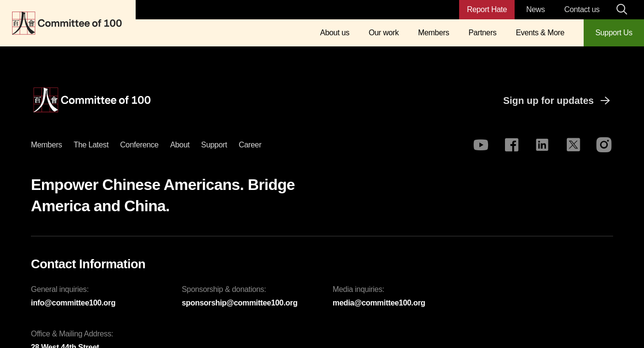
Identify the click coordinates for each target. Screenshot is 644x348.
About (180, 145)
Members (434, 33)
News (536, 9)
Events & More (540, 33)
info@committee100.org (73, 303)
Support (214, 145)
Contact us (582, 9)
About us (335, 33)
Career (250, 145)
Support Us (614, 33)
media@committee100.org (379, 303)
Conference (140, 145)
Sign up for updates (558, 101)
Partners (482, 33)
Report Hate (487, 9)
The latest (91, 145)
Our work (384, 33)
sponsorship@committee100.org (240, 303)
